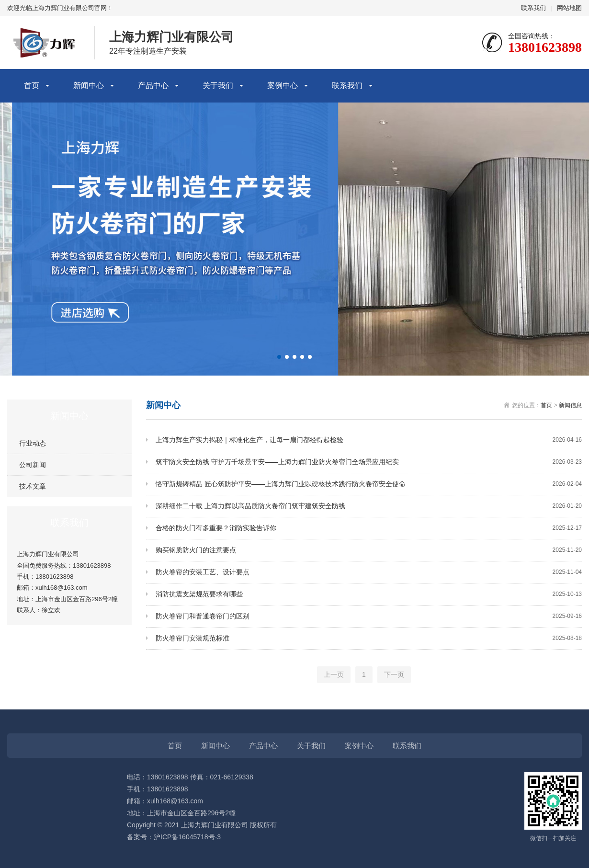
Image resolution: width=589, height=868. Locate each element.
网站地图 (569, 8)
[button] (279, 357)
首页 (32, 86)
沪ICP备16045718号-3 (187, 837)
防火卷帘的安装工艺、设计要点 (369, 572)
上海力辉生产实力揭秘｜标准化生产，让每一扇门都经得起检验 (369, 440)
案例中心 (283, 86)
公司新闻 (33, 465)
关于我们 (218, 86)
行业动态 (33, 443)
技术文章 (33, 486)
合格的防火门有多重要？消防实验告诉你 (369, 528)
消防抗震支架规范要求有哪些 (369, 594)
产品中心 (153, 86)
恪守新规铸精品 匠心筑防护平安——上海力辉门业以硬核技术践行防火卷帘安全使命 (369, 484)
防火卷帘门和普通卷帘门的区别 (369, 616)
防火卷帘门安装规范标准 (369, 638)
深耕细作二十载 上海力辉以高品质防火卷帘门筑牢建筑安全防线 (369, 506)
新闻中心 (89, 86)
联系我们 (533, 8)
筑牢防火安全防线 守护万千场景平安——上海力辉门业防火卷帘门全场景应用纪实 (369, 462)
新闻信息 (570, 405)
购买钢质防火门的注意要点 (369, 550)
